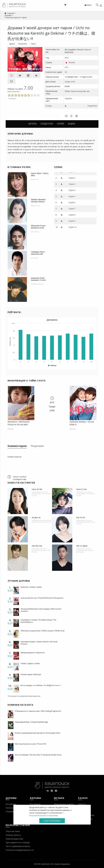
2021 (67, 58)
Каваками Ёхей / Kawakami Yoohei (38, 279)
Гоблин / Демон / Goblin (30, 663)
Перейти (68, 98)
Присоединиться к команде (18, 842)
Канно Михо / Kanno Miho (40, 174)
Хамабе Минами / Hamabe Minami (38, 201)
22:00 (73, 82)
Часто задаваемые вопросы (18, 846)
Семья (33, 44)
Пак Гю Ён (81, 517)
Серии (61, 124)
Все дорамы (11, 804)
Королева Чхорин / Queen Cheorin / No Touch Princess (39, 643)
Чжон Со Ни (81, 489)
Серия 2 (72, 178)
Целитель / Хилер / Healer (31, 587)
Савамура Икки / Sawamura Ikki (38, 253)
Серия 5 (72, 196)
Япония (72, 62)
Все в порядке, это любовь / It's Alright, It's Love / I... (41, 685)
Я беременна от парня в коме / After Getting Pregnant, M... (38, 711)
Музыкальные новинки (64, 804)
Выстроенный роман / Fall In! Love (85, 523)
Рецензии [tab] (37, 446)
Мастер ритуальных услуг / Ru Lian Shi (31, 744)
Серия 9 (72, 221)
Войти (88, 5)
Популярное (11, 812)
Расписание (11, 808)
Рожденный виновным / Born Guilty (85, 551)
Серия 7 (72, 209)
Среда (67, 82)
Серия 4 (72, 190)
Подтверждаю (52, 821)
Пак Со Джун (82, 546)
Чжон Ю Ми (37, 489)
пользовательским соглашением (43, 815)
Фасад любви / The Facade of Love (41, 494)
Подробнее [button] (92, 106)
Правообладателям (14, 839)
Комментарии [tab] (17, 446)
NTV (66, 67)
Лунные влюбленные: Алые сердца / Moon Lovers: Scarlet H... (41, 610)
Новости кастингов (21, 483)
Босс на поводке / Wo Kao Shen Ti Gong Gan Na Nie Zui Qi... (39, 755)
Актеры (32, 124)
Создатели (47, 124)
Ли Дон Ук (36, 517)
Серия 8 (72, 215)
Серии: (58, 167)
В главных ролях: (19, 167)
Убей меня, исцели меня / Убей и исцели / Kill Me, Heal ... (42, 632)
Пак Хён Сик (37, 546)
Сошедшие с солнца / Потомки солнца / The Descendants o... (38, 621)
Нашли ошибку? (20, 477)
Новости (82, 804)
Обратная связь (13, 831)
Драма (12, 44)
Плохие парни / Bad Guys (31, 674)
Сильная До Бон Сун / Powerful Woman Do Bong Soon (42, 598)
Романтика (23, 44)
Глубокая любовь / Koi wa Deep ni (82, 423)
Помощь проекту (13, 835)
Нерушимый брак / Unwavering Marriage (31, 722)
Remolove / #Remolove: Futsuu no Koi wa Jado (19, 423)
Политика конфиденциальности (20, 850)
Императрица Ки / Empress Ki (33, 653)
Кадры (72, 124)
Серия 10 (72, 227)
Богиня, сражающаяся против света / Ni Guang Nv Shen (38, 733)
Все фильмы (35, 804)
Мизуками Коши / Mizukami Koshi (38, 227)
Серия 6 (72, 202)
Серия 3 (72, 184)
